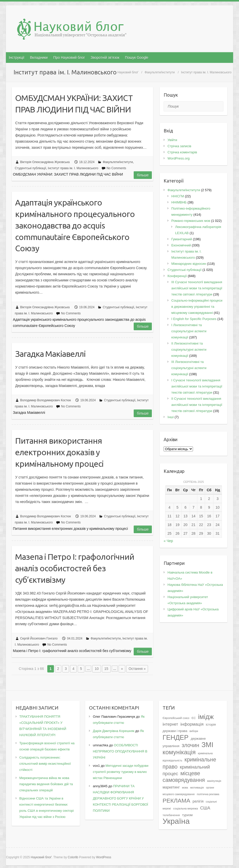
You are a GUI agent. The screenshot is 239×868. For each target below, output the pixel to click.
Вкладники (39, 58)
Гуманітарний (182, 239)
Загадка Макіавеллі (50, 354)
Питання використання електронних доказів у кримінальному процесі (59, 452)
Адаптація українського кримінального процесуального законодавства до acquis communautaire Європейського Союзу (75, 225)
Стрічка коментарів (182, 152)
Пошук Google (137, 58)
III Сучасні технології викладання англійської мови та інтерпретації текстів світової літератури (197, 288)
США (205, 808)
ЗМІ (207, 745)
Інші (170, 417)
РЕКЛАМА (176, 801)
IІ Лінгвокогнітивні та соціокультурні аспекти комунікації (189, 350)
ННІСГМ (178, 196)
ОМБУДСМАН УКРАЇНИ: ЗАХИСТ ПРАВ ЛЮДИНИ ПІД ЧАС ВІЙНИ (74, 104)
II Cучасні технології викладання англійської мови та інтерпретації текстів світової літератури (197, 405)
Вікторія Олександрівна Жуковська (45, 162)
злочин (191, 745)
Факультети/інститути (160, 72)
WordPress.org (178, 158)
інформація (192, 724)
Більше (143, 175)
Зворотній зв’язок (105, 58)
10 (97, 669)
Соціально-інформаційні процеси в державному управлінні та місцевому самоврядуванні (197, 307)
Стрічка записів (179, 146)
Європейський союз (176, 718)
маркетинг (171, 787)
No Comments (116, 168)
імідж (206, 717)
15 (106, 669)
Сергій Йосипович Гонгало (39, 638)
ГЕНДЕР (175, 737)
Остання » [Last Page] (137, 669)
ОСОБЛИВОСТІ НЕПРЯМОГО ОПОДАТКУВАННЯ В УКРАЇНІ (120, 751)
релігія (198, 801)
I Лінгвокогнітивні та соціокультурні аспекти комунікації (189, 331)
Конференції (177, 276)
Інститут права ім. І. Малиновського (73, 168)
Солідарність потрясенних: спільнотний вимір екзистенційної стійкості (45, 764)
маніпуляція (214, 781)
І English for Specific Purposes (194, 319)
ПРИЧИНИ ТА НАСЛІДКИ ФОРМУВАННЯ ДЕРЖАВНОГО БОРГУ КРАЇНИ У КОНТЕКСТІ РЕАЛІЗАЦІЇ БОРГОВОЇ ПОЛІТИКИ (120, 798)
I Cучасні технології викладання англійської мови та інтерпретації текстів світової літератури (197, 386)
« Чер (168, 541)
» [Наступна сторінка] (122, 669)
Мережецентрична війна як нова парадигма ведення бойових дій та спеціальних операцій (46, 784)
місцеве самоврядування (184, 777)
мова (185, 788)
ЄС (194, 718)
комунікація (179, 752)
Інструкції (16, 58)
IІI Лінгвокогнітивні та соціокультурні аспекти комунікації (189, 368)
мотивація (197, 787)
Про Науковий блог (69, 58)
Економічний (181, 245)
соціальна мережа (185, 808)
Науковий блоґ (128, 72)
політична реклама (208, 794)
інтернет (170, 724)
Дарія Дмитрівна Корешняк (113, 731)
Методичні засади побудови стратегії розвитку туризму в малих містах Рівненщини (121, 772)
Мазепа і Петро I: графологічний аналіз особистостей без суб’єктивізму (75, 568)
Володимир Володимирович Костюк (46, 400)
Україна (176, 821)
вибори (194, 731)
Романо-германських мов (191, 221)
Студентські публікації (31, 168)
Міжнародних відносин (189, 264)
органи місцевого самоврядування (188, 791)
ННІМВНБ (179, 202)
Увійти (172, 140)
